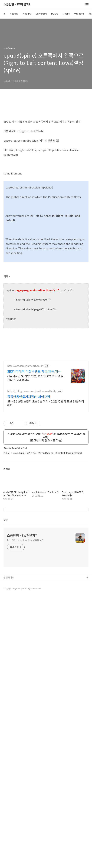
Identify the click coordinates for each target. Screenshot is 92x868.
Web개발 (27, 14)
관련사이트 (9, 849)
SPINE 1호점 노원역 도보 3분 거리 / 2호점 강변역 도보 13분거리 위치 (46, 403)
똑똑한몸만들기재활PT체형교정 (29, 397)
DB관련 (55, 14)
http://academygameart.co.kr (25, 366)
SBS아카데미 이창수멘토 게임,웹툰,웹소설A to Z (34, 371)
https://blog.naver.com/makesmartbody (32, 391)
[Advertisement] (46, 646)
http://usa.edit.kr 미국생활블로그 (25, 812)
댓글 (6, 792)
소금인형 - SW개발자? (17, 4)
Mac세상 (14, 14)
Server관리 (41, 14)
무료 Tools (79, 14)
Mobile (66, 14)
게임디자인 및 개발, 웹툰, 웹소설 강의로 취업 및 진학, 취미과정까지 (35, 378)
